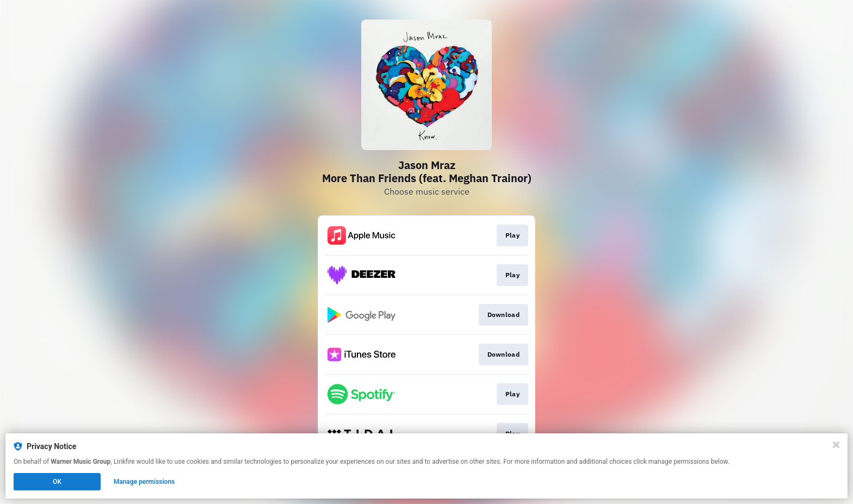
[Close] (836, 445)
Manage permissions (144, 482)
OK (57, 482)
